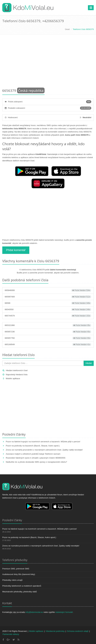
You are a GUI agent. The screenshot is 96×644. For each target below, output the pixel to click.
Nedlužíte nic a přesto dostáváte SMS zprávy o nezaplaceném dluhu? (36, 462)
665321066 (48, 325)
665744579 (48, 316)
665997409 (48, 297)
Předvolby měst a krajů (12, 580)
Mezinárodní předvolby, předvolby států (20, 592)
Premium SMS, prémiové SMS (16, 569)
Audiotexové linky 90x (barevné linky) (19, 574)
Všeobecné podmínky (55, 631)
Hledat (89, 363)
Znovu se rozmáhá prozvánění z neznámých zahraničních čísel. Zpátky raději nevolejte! (44, 450)
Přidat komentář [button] (16, 250)
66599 (48, 303)
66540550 (48, 310)
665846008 (48, 290)
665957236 (48, 332)
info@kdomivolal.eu (34, 612)
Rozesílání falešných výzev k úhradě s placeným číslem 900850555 (36, 458)
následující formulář (64, 612)
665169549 (48, 345)
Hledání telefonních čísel (17, 370)
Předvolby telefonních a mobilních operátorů (22, 586)
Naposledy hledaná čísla (17, 375)
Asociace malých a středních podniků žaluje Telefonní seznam (33, 454)
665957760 (48, 338)
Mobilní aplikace (13, 378)
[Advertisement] (48, 62)
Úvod (67, 29)
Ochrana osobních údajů (78, 631)
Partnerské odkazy (11, 634)
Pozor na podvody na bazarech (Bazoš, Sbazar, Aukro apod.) (33, 446)
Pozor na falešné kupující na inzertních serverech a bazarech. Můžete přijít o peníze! (43, 442)
